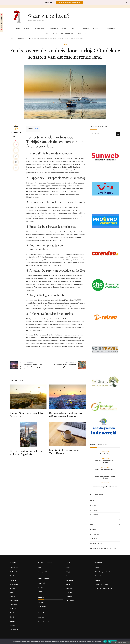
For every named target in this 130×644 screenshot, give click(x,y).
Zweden (13, 625)
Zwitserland (14, 629)
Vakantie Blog (51, 33)
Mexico (41, 591)
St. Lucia (98, 580)
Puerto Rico (99, 576)
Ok (105, 641)
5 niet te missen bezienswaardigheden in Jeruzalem (105, 486)
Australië (41, 618)
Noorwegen (14, 601)
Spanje (12, 617)
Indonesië (70, 580)
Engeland (13, 576)
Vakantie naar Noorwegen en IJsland (105, 462)
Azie (63, 29)
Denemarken (14, 568)
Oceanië (84, 29)
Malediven (70, 588)
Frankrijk (13, 580)
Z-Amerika (52, 29)
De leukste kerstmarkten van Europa (105, 477)
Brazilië (41, 587)
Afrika (73, 29)
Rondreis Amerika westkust (105, 469)
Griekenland (14, 584)
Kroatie (12, 596)
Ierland (12, 588)
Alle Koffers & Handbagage (69, 2)
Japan (68, 584)
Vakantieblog (105, 452)
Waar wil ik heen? (48, 16)
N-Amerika (39, 29)
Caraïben (110, 29)
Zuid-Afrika (42, 607)
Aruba (97, 568)
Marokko (41, 602)
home (18, 29)
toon (36, 129)
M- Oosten (97, 29)
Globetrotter (16, 129)
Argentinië (42, 583)
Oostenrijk (13, 605)
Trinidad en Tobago (101, 584)
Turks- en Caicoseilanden (103, 588)
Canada (41, 568)
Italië (12, 592)
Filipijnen (69, 572)
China (68, 568)
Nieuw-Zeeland (43, 622)
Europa (27, 29)
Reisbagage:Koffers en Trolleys (74, 33)
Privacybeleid (112, 641)
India (68, 576)
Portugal (13, 609)
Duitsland (13, 572)
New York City (105, 454)
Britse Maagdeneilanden (103, 572)
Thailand (69, 592)
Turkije (65, 45)
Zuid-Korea (70, 601)
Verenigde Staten (44, 572)
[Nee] (128, 641)
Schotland (13, 613)
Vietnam (69, 596)
